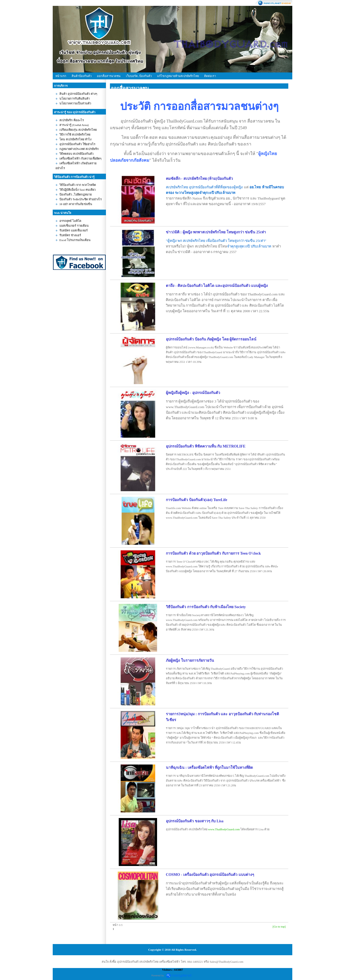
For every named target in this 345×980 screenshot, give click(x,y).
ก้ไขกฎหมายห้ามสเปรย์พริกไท (178, 76)
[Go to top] (279, 926)
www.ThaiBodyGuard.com (224, 829)
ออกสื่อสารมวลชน (109, 76)
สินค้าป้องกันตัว (82, 76)
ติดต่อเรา (210, 76)
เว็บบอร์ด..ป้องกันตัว (139, 76)
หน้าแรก (61, 76)
